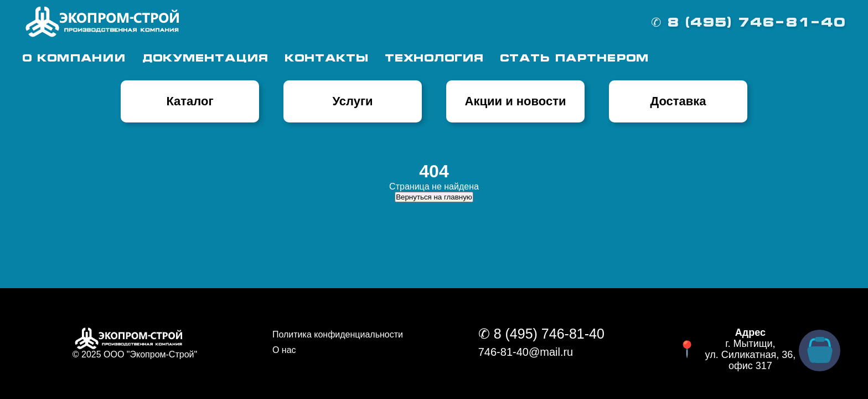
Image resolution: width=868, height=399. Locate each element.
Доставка (678, 101)
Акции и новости (516, 101)
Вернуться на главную (434, 197)
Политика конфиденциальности (338, 334)
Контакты (326, 59)
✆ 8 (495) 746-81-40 (748, 24)
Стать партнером (574, 59)
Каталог (190, 101)
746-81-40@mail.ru (526, 352)
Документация (205, 59)
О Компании (74, 59)
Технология (434, 59)
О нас (284, 350)
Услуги (352, 101)
